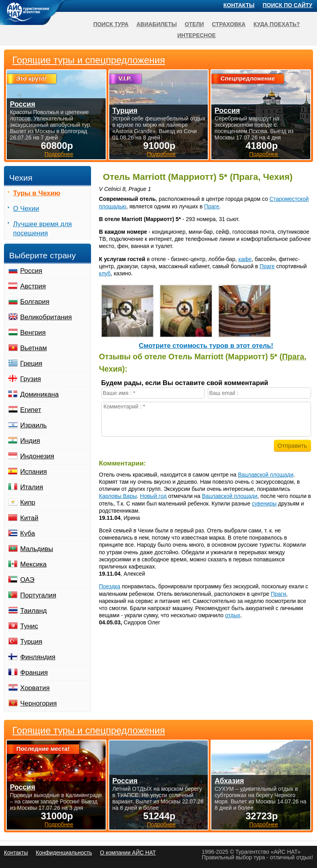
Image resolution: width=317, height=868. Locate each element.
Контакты (239, 5)
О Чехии (26, 209)
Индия (30, 441)
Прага (293, 357)
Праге (212, 206)
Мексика (33, 564)
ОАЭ (27, 580)
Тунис (29, 626)
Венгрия (33, 333)
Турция (31, 642)
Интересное (196, 35)
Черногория (39, 703)
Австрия (33, 286)
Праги (278, 594)
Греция (31, 363)
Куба (28, 533)
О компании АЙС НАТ (128, 853)
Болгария (35, 302)
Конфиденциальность (64, 853)
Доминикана (39, 394)
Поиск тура (111, 24)
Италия (32, 487)
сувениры (264, 504)
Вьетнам (33, 348)
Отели (195, 24)
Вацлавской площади (266, 475)
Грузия (31, 379)
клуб (105, 273)
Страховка (229, 24)
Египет (31, 410)
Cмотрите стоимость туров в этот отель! (206, 346)
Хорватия (35, 688)
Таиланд (33, 611)
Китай (29, 518)
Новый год (154, 496)
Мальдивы (37, 549)
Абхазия (229, 781)
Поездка (110, 586)
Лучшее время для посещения (43, 229)
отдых (233, 615)
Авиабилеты (157, 24)
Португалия (38, 595)
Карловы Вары (118, 496)
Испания (33, 472)
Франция (34, 672)
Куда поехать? (276, 24)
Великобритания (46, 317)
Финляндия (38, 657)
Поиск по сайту (288, 5)
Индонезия (37, 456)
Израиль (33, 425)
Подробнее (59, 824)
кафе (245, 259)
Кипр (28, 503)
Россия (31, 271)
